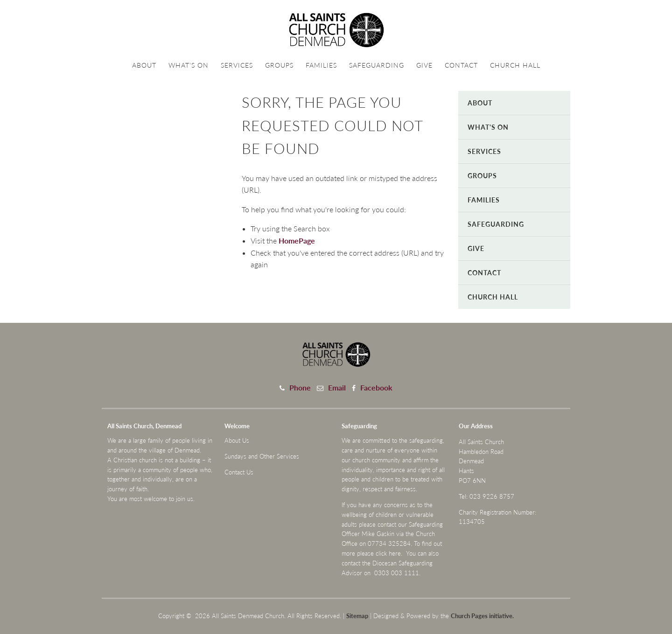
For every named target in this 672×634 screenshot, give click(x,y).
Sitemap (357, 616)
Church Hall (515, 65)
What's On (189, 65)
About (144, 65)
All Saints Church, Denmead (144, 426)
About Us (237, 440)
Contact (461, 65)
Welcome (237, 426)
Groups (279, 65)
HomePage (297, 240)
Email (337, 387)
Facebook (376, 387)
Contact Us (239, 472)
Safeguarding (377, 65)
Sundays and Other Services (262, 456)
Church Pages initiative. (482, 616)
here (395, 553)
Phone (300, 387)
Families (321, 65)
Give (424, 65)
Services (237, 65)
